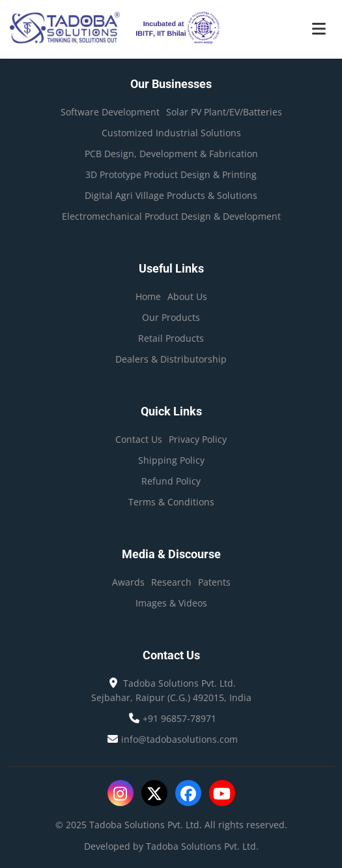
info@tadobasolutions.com (179, 739)
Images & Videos (171, 603)
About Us (187, 296)
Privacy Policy (198, 439)
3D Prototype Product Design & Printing (171, 174)
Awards (128, 582)
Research (171, 582)
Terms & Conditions (171, 502)
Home (148, 296)
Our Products (171, 317)
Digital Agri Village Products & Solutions (171, 195)
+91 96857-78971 (179, 718)
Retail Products (171, 338)
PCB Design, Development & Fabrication (171, 154)
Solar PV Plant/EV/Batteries (224, 112)
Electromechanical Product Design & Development (171, 216)
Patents (214, 582)
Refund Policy (171, 481)
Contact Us (139, 439)
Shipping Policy (171, 460)
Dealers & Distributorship (171, 359)
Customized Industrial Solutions (171, 133)
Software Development (110, 112)
